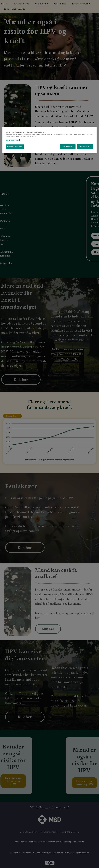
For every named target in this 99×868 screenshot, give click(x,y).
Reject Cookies (68, 147)
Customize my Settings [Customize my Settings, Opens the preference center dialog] (15, 147)
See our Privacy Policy (13, 140)
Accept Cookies (85, 147)
